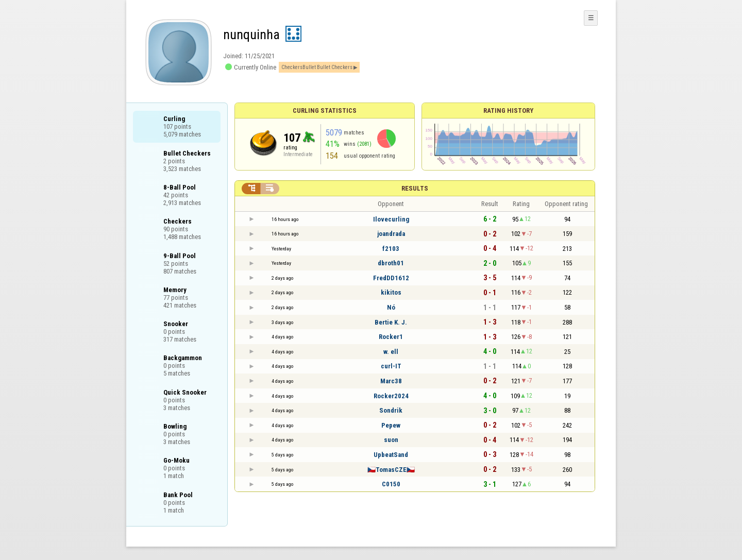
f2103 (391, 249)
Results (415, 188)
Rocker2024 (391, 396)
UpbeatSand (391, 455)
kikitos (391, 292)
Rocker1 (391, 337)
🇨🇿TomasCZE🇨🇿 (391, 470)
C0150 (391, 484)
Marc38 (391, 381)
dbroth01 (391, 263)
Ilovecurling (391, 219)
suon (391, 440)
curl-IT (391, 366)
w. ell (391, 352)
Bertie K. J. (391, 322)
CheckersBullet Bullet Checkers (317, 67)
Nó (391, 307)
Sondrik (391, 410)
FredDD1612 (391, 278)
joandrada (391, 234)
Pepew (391, 425)
